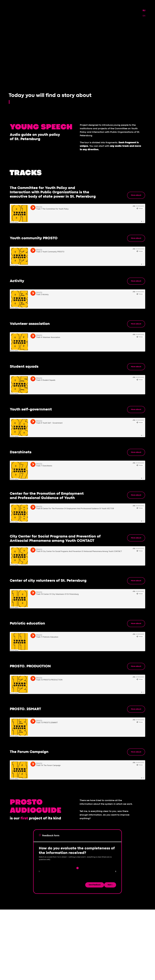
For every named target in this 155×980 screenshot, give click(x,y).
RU (144, 11)
